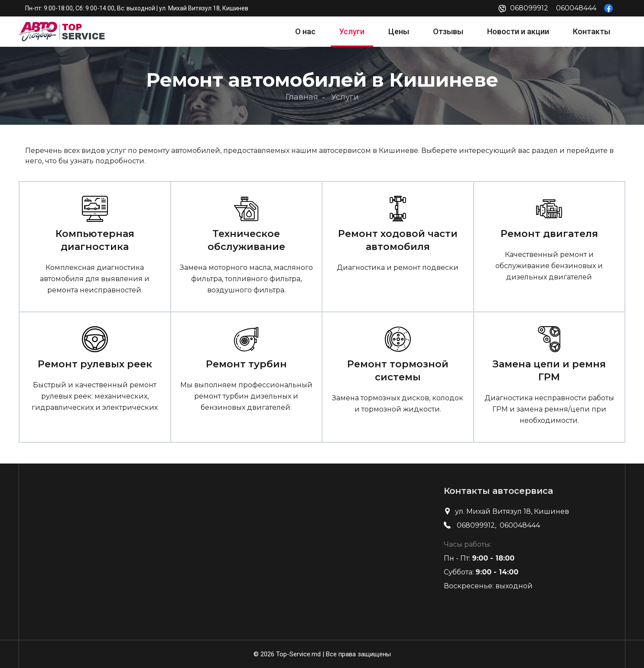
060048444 (576, 8)
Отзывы (448, 31)
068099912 (529, 8)
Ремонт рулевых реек (95, 364)
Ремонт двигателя (549, 234)
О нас (305, 31)
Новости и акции (518, 31)
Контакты (592, 31)
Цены (399, 31)
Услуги (352, 31)
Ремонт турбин (246, 364)
